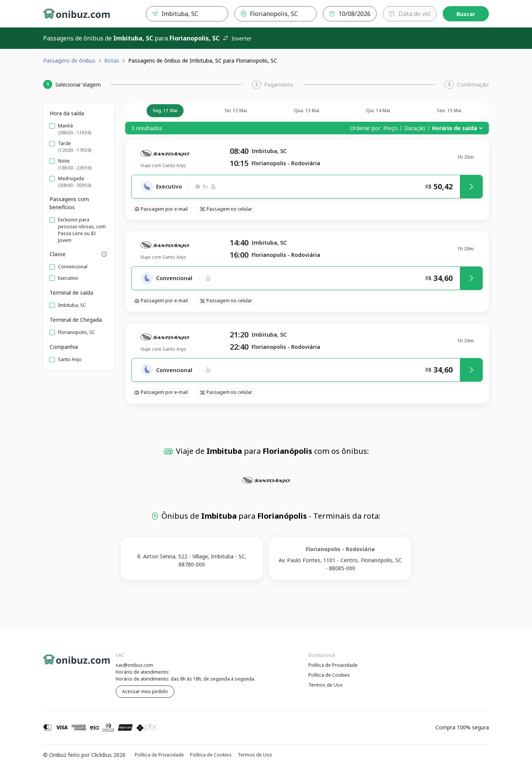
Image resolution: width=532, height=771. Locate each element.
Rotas (112, 60)
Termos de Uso (326, 685)
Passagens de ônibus (69, 60)
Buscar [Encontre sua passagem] (466, 14)
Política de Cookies (329, 675)
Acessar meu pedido (145, 691)
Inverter (237, 38)
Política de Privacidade (333, 665)
